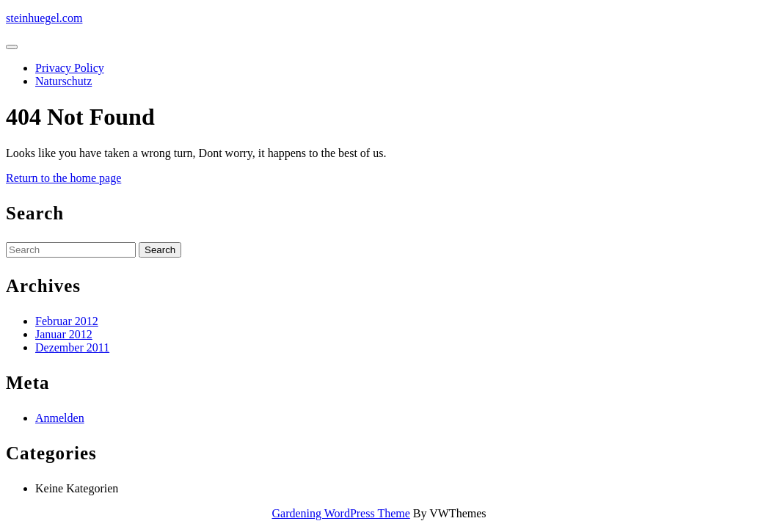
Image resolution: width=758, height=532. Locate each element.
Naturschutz (63, 81)
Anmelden (60, 418)
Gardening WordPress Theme (341, 513)
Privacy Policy (70, 68)
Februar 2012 (67, 321)
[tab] (12, 47)
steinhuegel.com (44, 18)
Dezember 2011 (72, 347)
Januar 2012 (64, 334)
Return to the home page (63, 178)
